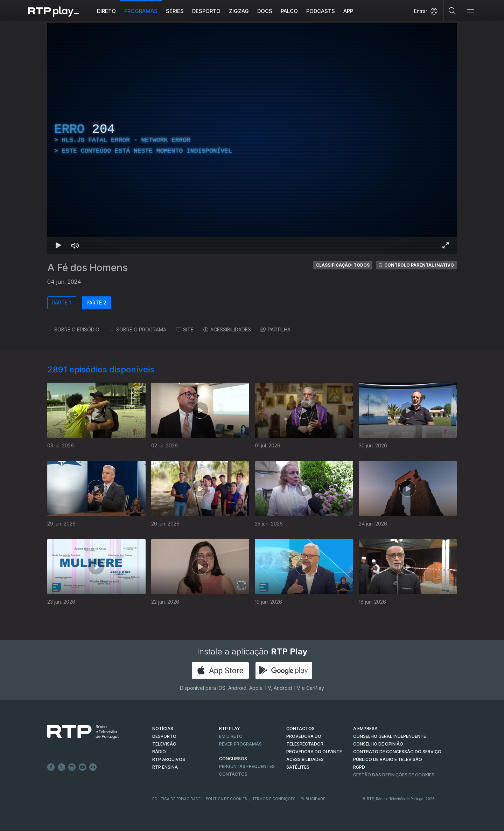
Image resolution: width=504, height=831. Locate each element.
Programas (141, 11)
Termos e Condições (274, 799)
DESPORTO (164, 736)
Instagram (72, 767)
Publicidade (313, 799)
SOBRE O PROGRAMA (138, 329)
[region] (252, 138)
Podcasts (321, 11)
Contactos (233, 774)
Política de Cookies (226, 799)
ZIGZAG (239, 11)
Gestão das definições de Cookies (394, 775)
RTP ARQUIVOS (169, 759)
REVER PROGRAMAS (240, 744)
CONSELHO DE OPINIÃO (378, 744)
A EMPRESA (365, 729)
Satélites (298, 767)
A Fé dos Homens (87, 268)
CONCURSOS (233, 759)
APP (348, 11)
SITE (185, 329)
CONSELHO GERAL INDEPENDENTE (390, 736)
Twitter (62, 767)
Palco (289, 11)
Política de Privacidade (176, 799)
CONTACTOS (300, 729)
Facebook (51, 767)
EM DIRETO (231, 736)
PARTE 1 (62, 303)
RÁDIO (159, 752)
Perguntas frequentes (247, 766)
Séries (175, 11)
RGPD (359, 767)
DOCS (265, 11)
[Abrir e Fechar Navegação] (470, 11)
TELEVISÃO (164, 744)
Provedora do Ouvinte (314, 752)
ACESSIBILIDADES (227, 329)
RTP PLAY (230, 729)
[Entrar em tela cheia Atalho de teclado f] (446, 245)
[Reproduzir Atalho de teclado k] (58, 245)
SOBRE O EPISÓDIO (73, 329)
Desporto (206, 11)
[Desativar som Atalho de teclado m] (75, 245)
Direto (106, 11)
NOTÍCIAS (163, 729)
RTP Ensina (165, 767)
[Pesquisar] (452, 11)
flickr (93, 767)
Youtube (83, 767)
